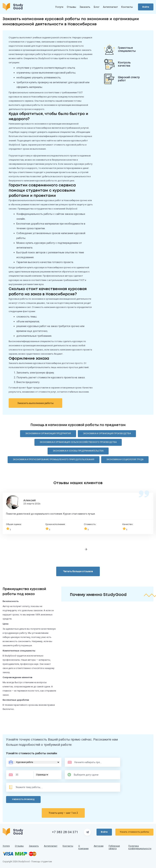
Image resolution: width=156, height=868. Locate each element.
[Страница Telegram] (87, 832)
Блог (97, 7)
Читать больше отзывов (78, 571)
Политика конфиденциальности (140, 847)
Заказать (85, 7)
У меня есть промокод (23, 799)
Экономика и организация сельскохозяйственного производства (78, 442)
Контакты (127, 7)
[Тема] (29, 787)
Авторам (99, 846)
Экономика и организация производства (107, 433)
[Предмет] (84, 762)
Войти (146, 7)
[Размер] (22, 775)
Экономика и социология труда (125, 459)
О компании (83, 847)
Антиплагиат (110, 7)
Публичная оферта (114, 847)
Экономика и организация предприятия (48, 433)
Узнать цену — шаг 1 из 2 (63, 813)
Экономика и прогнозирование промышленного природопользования (54, 459)
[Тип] (42, 775)
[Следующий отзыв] (86, 549)
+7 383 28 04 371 (65, 832)
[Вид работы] (34, 762)
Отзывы (71, 7)
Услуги (59, 7)
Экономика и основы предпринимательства (78, 451)
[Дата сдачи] (88, 775)
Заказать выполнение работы (35, 403)
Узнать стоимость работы (134, 832)
